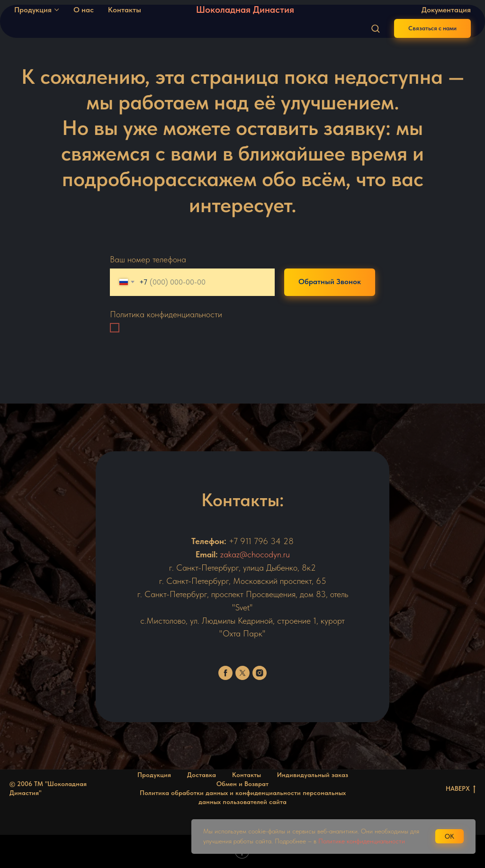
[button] (375, 28)
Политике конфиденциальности (362, 841)
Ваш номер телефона (148, 259)
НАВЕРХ (461, 789)
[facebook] (225, 673)
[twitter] (242, 673)
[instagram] (260, 673)
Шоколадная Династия (245, 9)
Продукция (33, 10)
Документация (446, 10)
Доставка (202, 775)
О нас (84, 10)
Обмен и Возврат (242, 784)
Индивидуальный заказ (313, 775)
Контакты (125, 10)
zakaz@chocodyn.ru (255, 554)
